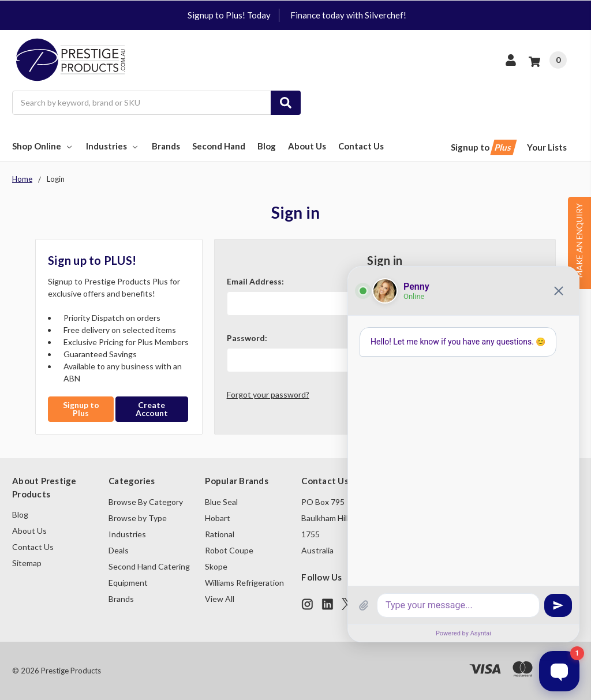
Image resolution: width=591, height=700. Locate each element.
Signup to (483, 147)
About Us (307, 146)
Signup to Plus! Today (229, 15)
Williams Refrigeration (244, 583)
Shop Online (43, 146)
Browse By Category (146, 502)
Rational (220, 534)
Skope (216, 566)
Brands (166, 146)
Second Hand (219, 146)
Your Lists (547, 147)
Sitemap (27, 563)
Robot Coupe (229, 550)
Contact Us (361, 146)
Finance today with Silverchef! (348, 15)
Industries (113, 146)
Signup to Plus (81, 409)
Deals (119, 550)
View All (220, 599)
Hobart (218, 518)
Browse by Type (138, 518)
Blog (267, 146)
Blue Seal (221, 502)
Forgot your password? (268, 394)
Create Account (152, 409)
